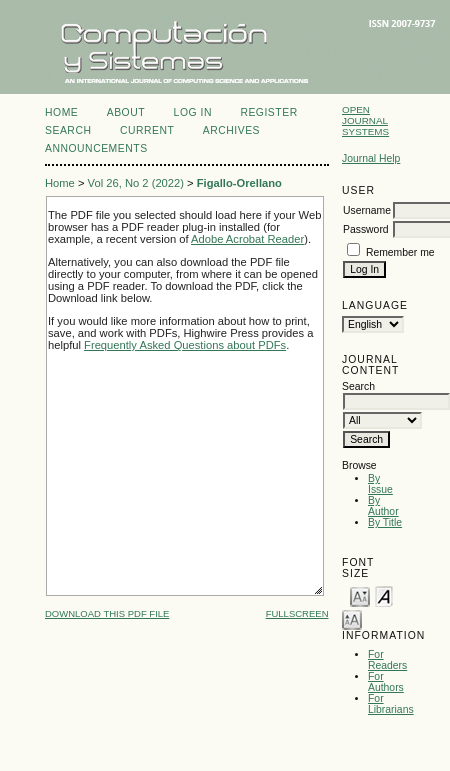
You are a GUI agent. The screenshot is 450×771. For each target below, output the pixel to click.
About (126, 112)
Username (367, 210)
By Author (383, 506)
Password (366, 229)
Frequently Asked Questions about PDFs (185, 345)
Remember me (400, 252)
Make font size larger (352, 618)
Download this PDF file (107, 613)
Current (147, 130)
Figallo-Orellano (239, 183)
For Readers (387, 660)
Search (68, 130)
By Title (385, 522)
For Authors (386, 682)
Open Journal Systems (365, 120)
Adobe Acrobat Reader (247, 239)
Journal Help (371, 158)
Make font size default (384, 595)
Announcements (96, 148)
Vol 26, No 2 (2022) (136, 183)
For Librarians (391, 704)
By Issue (380, 484)
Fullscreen (297, 613)
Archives (231, 130)
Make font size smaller (360, 595)
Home (61, 112)
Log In (193, 112)
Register (268, 112)
